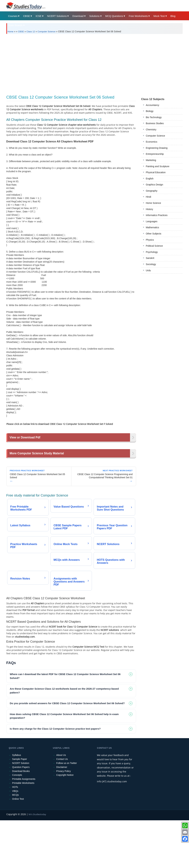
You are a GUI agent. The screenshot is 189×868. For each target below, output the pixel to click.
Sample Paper (20, 807)
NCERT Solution (21, 811)
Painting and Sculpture (157, 166)
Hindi (148, 197)
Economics (151, 142)
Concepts (17, 823)
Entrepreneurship (155, 154)
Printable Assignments (24, 827)
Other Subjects (153, 234)
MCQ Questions (114, 16)
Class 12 (31, 32)
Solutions (94, 16)
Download (78, 16)
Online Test (18, 847)
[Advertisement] (95, 63)
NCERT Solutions (57, 16)
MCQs (16, 843)
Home (11, 32)
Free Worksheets (138, 16)
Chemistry (151, 130)
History (149, 209)
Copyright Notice (65, 823)
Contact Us (62, 807)
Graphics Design (154, 185)
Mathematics (152, 227)
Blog (173, 16)
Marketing (151, 160)
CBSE (26, 16)
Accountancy (152, 105)
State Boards (15, 25)
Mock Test (159, 16)
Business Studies (155, 123)
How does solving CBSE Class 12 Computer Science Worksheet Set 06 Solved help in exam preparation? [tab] (64, 764)
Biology (150, 111)
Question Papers (21, 815)
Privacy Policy (64, 819)
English (150, 179)
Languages (151, 221)
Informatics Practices (157, 215)
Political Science (154, 246)
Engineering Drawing (157, 148)
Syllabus (17, 803)
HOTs (15, 835)
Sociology (151, 264)
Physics (150, 240)
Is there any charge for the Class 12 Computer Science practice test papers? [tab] (55, 776)
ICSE (39, 16)
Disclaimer (62, 815)
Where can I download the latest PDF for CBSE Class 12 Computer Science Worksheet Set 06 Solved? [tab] (65, 724)
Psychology (152, 252)
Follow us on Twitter (67, 811)
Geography (151, 191)
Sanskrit (150, 258)
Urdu (148, 270)
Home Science (153, 203)
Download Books (21, 819)
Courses (13, 16)
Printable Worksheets (23, 831)
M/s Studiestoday (37, 862)
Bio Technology (154, 117)
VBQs (15, 839)
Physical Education (156, 172)
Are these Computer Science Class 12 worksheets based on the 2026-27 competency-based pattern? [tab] (64, 738)
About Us (61, 803)
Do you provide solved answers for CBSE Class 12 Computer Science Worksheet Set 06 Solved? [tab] (67, 751)
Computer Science (47, 32)
